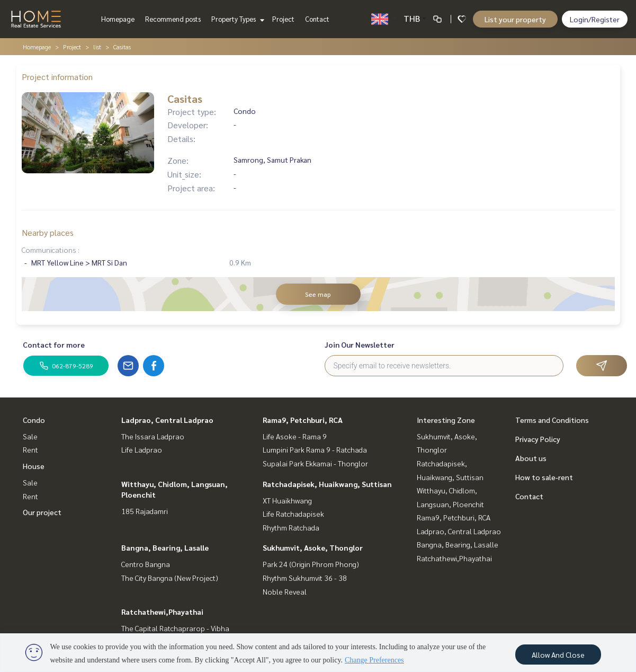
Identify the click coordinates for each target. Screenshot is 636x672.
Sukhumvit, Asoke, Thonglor (313, 547)
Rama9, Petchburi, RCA (303, 420)
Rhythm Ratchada (291, 527)
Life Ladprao (142, 449)
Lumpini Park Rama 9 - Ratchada (315, 449)
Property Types (236, 19)
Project (283, 19)
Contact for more (54, 344)
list (97, 47)
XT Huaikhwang (287, 500)
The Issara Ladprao (153, 436)
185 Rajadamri (145, 511)
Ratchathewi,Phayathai (162, 612)
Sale (30, 436)
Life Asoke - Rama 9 (295, 436)
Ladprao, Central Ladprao (167, 420)
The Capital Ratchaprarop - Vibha (175, 628)
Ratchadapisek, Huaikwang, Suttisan (327, 484)
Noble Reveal (285, 591)
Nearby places (48, 232)
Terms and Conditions (552, 420)
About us (531, 458)
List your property (515, 19)
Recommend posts (173, 19)
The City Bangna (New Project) (170, 578)
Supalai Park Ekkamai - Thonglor (315, 463)
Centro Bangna (146, 564)
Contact (317, 19)
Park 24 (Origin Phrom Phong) (311, 564)
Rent (30, 449)
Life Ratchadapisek (293, 514)
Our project (42, 512)
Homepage (118, 19)
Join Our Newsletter (360, 344)
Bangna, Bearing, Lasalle (165, 547)
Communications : (51, 250)
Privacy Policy (538, 439)
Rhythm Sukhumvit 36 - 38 (305, 578)
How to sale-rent (544, 477)
